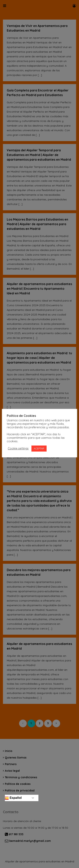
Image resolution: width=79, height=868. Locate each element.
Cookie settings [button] (18, 448)
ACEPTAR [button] (39, 448)
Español (13, 798)
